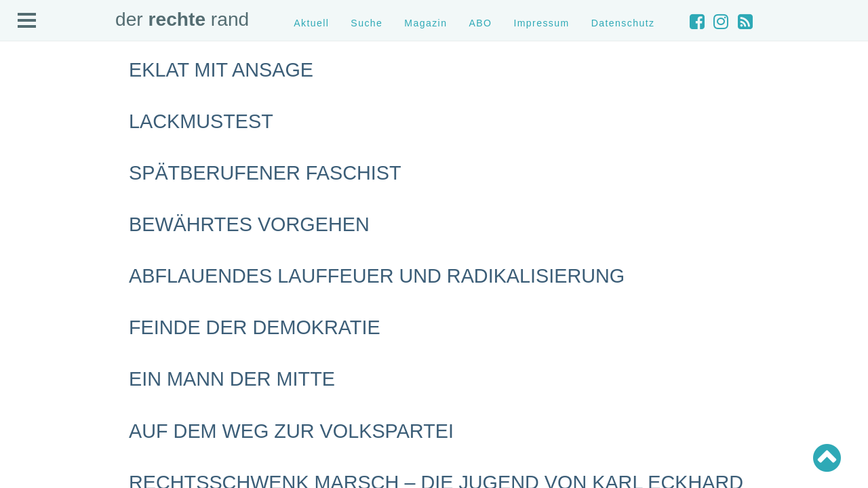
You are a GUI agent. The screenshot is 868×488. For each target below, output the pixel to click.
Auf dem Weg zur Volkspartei (291, 431)
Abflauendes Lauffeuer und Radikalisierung (377, 276)
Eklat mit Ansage (221, 70)
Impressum (541, 23)
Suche (367, 23)
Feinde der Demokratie (255, 327)
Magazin (426, 23)
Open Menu (27, 21)
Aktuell (311, 23)
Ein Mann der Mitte (232, 379)
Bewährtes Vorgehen (249, 224)
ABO (480, 23)
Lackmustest (201, 121)
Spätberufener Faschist (265, 173)
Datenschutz (623, 23)
